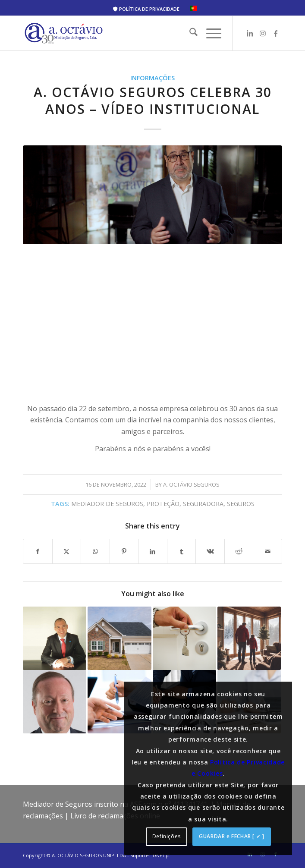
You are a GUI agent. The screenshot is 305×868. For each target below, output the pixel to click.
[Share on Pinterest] (124, 551)
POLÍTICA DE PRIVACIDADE (146, 9)
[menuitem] (146, 9)
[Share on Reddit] (239, 551)
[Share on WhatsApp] (95, 551)
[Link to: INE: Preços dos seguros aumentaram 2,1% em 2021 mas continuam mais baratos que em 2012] (119, 702)
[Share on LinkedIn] (153, 551)
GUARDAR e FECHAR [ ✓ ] (231, 836)
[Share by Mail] (267, 551)
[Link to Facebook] (276, 33)
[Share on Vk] (210, 551)
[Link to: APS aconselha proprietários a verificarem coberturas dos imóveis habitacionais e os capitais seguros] (184, 638)
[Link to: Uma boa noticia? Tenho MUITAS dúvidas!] (55, 638)
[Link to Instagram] (263, 33)
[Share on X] (67, 551)
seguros (241, 504)
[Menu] (209, 33)
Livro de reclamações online (115, 816)
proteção (163, 504)
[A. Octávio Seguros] (127, 33)
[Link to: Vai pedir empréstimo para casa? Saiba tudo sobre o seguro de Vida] (119, 638)
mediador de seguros (107, 504)
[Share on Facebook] (38, 551)
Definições (167, 836)
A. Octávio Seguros (191, 484)
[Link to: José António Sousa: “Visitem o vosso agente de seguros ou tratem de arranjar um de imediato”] (55, 702)
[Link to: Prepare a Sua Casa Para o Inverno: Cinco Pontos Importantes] (249, 638)
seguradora (203, 504)
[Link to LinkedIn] (250, 33)
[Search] (189, 33)
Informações (152, 78)
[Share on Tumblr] (182, 551)
